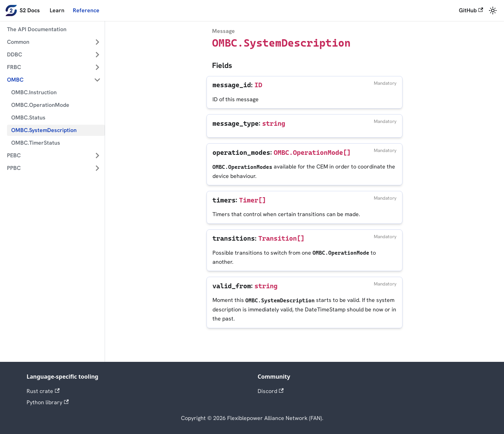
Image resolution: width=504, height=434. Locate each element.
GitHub (471, 10)
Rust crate (43, 391)
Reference (86, 10)
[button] (54, 42)
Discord (271, 391)
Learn (57, 10)
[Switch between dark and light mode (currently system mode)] (493, 11)
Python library (48, 402)
